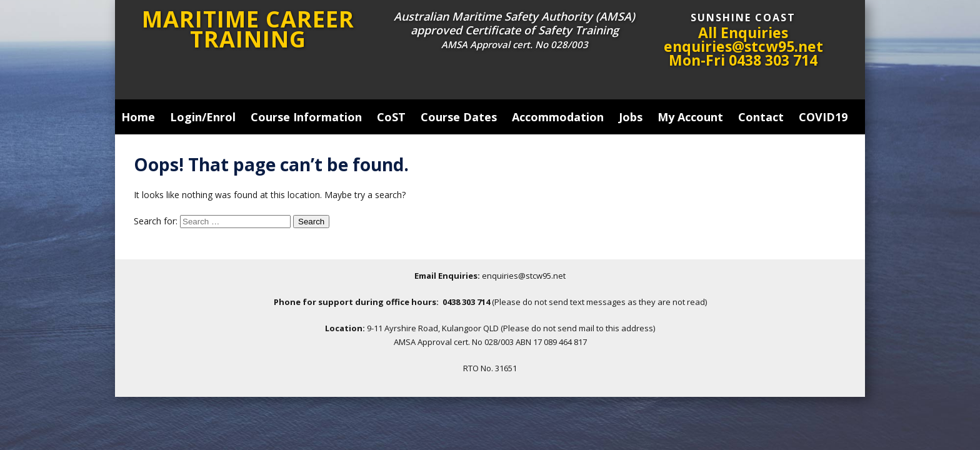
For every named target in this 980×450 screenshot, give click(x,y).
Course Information (306, 117)
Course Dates (459, 117)
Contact (761, 117)
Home (138, 117)
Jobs (631, 117)
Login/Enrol (203, 117)
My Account (690, 117)
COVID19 (823, 117)
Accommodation (558, 117)
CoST (391, 117)
